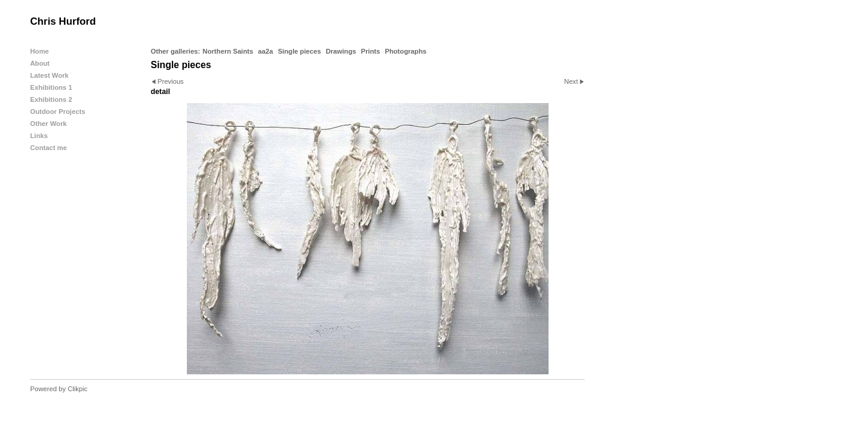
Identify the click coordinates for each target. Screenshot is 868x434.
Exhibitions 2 (51, 99)
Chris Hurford (63, 21)
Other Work (49, 124)
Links (39, 136)
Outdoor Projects (58, 112)
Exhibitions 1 (51, 87)
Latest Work (49, 75)
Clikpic (77, 389)
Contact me (49, 148)
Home (39, 51)
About (40, 63)
